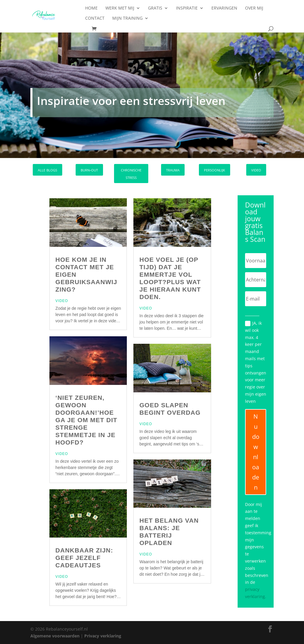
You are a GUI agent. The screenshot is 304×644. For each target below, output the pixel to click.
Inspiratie (187, 8)
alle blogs (47, 170)
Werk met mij (120, 8)
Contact (95, 18)
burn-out (89, 170)
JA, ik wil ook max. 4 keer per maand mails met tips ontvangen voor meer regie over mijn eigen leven (256, 362)
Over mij (254, 8)
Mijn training (127, 18)
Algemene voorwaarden (55, 636)
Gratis (155, 8)
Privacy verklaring (103, 636)
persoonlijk (215, 170)
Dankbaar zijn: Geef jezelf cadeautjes (84, 558)
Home (91, 8)
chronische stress (131, 174)
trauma (173, 170)
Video (62, 301)
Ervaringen (224, 8)
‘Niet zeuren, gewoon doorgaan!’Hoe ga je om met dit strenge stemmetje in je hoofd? (86, 420)
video (256, 170)
